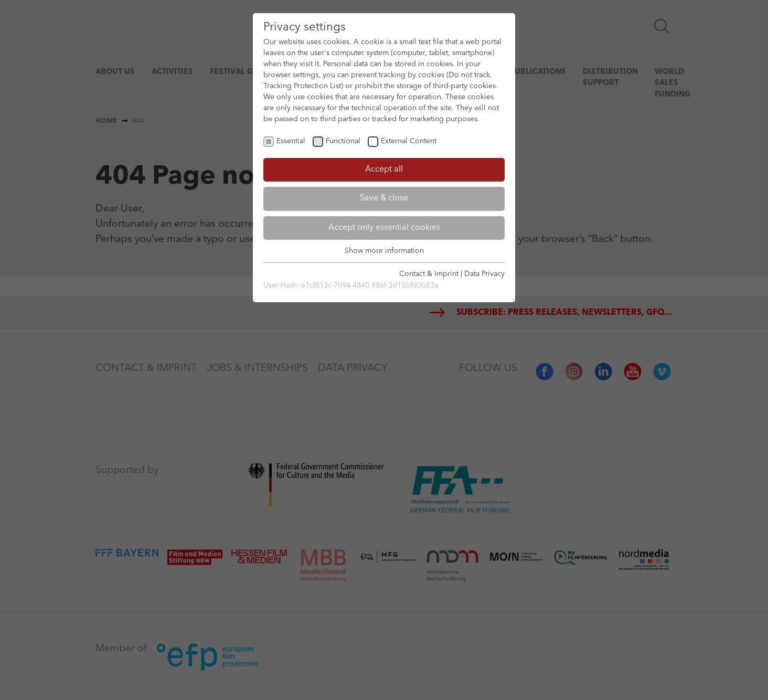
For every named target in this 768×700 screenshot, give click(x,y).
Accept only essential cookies (384, 228)
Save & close (384, 198)
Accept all (384, 169)
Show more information (384, 251)
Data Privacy (484, 274)
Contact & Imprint (429, 274)
